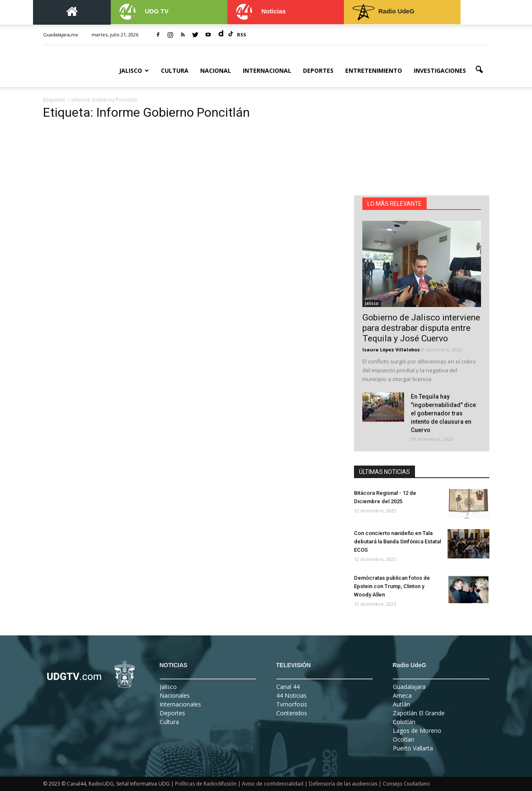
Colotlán (404, 722)
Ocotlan (403, 739)
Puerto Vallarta (413, 748)
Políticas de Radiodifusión (206, 784)
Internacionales (180, 704)
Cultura (175, 70)
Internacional (267, 70)
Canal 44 (288, 687)
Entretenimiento (374, 70)
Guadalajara (409, 687)
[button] (479, 70)
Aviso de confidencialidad (273, 784)
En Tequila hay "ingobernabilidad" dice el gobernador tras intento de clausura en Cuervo (443, 413)
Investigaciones (440, 70)
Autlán (401, 704)
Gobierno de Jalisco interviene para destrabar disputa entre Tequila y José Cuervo (421, 328)
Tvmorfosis (292, 704)
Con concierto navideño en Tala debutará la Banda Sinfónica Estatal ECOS (397, 541)
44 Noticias (291, 695)
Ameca (402, 695)
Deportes (318, 70)
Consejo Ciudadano (406, 784)
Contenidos (292, 713)
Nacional (216, 70)
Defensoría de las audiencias (343, 784)
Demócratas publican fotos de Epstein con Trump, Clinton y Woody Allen (392, 586)
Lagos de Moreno (417, 731)
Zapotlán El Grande (419, 713)
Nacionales (175, 695)
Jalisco (134, 70)
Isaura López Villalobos (391, 349)
